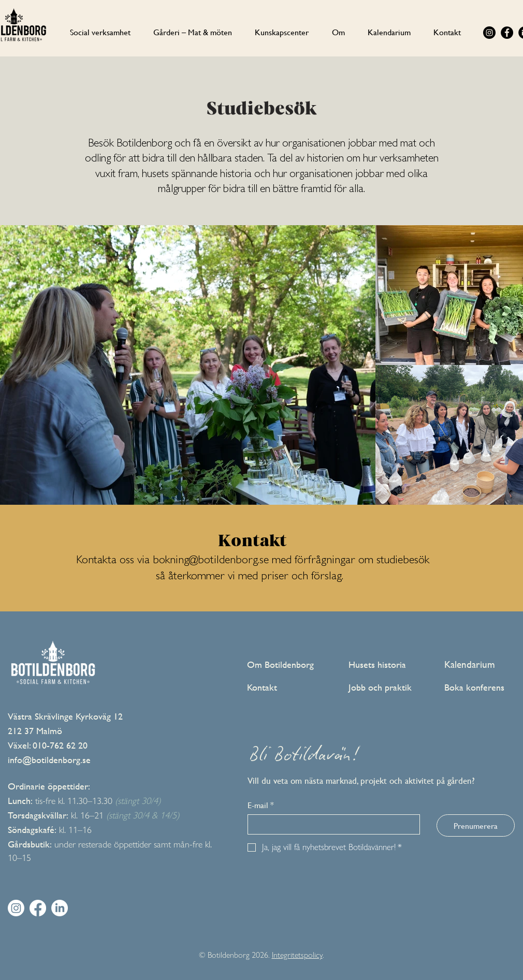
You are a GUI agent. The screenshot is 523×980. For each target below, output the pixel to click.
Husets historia (377, 664)
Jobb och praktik (380, 687)
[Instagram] (489, 33)
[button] (338, 32)
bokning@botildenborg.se (211, 561)
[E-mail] (331, 824)
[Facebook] (507, 33)
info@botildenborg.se (49, 760)
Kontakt (262, 687)
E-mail (261, 805)
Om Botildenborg (280, 664)
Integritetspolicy (297, 955)
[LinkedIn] (60, 908)
